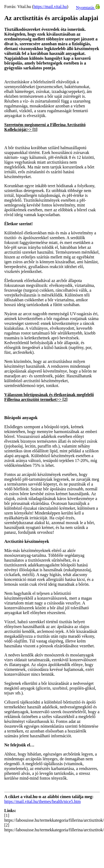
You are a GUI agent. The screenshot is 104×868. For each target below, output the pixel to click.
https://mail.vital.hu (50, 7)
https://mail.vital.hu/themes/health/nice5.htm (43, 801)
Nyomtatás (88, 8)
